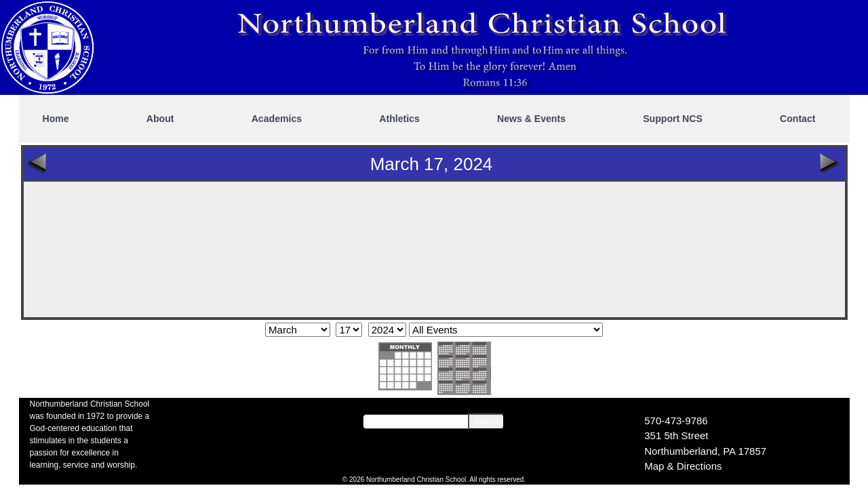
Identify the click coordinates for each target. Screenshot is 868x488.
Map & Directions (683, 466)
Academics (277, 119)
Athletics (399, 119)
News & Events (531, 119)
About (160, 119)
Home (56, 119)
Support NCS (673, 119)
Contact (797, 119)
